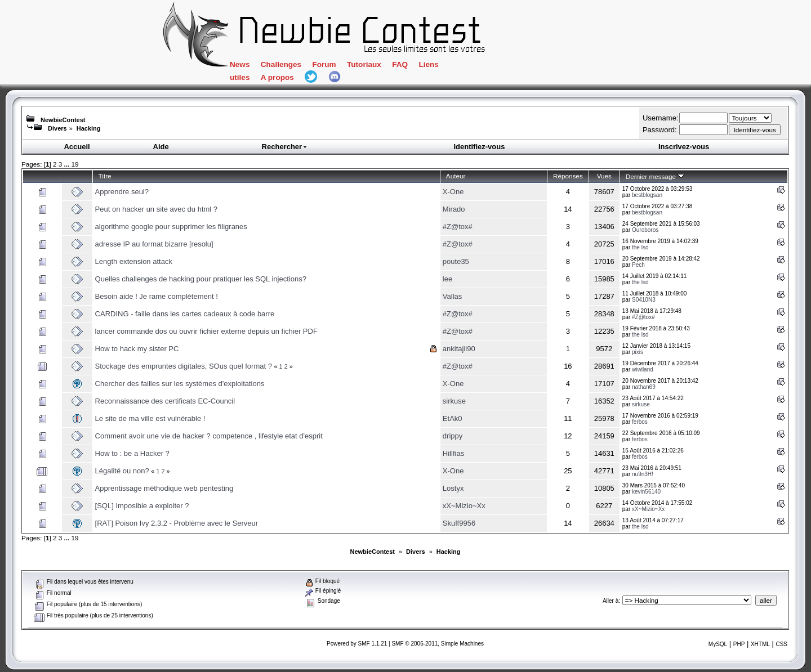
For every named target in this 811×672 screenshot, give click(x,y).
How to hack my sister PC (137, 349)
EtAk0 (453, 418)
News (240, 64)
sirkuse (454, 401)
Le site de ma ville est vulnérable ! (150, 418)
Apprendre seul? (122, 192)
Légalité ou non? (122, 471)
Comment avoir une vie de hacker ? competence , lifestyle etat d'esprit (209, 436)
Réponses (568, 176)
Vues (604, 176)
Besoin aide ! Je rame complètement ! (157, 296)
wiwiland (643, 369)
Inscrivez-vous (684, 147)
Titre (105, 176)
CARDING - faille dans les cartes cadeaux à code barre (185, 314)
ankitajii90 (459, 349)
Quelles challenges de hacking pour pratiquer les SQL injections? (201, 279)
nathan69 (644, 387)
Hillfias (453, 453)
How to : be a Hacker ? (132, 453)
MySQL (718, 644)
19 (75, 164)
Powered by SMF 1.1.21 (357, 644)
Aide (161, 147)
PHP (739, 644)
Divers (57, 128)
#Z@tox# (458, 227)
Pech (638, 265)
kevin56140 (646, 492)
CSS (781, 644)
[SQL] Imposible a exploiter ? (142, 506)
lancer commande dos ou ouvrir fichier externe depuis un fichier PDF (206, 331)
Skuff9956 (459, 523)
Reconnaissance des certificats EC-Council (165, 401)
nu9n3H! (643, 474)
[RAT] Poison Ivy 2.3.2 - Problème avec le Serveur (177, 523)
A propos (277, 77)
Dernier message (655, 176)
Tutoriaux (364, 64)
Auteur (456, 176)
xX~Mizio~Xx (464, 506)
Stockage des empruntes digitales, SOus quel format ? (184, 366)
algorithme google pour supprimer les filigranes (171, 227)
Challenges (281, 64)
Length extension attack (134, 261)
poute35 (456, 261)
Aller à (611, 601)
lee (447, 279)
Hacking (89, 128)
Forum (324, 64)
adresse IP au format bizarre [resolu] (154, 244)
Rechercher (285, 147)
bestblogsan (647, 195)
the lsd (640, 247)
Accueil (77, 147)
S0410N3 (644, 300)
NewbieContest (63, 120)
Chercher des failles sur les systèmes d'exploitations (180, 384)
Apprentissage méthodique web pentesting (164, 488)
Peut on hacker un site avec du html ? (157, 209)
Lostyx (453, 488)
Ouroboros (645, 230)
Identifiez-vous (479, 147)
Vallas (452, 296)
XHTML (760, 644)
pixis (638, 352)
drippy (453, 436)
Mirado (454, 209)
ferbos (640, 422)
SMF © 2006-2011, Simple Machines (438, 644)
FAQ (400, 64)
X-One (453, 192)
